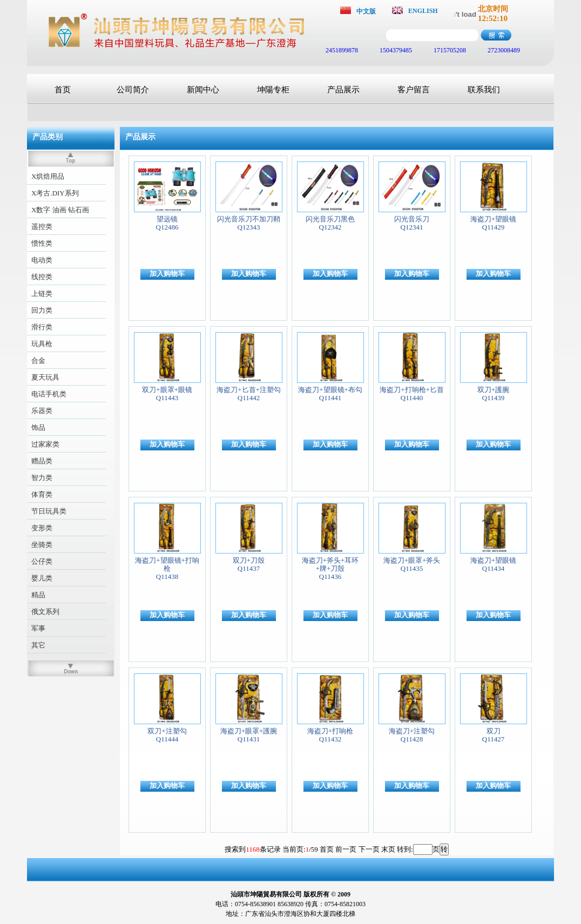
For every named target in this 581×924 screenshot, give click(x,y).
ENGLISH (423, 11)
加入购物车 (167, 274)
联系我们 (484, 90)
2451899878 (341, 50)
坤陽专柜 (273, 90)
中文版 (366, 11)
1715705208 (449, 50)
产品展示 (343, 90)
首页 (63, 90)
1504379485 (395, 50)
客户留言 (414, 90)
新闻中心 (203, 90)
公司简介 (133, 90)
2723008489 (503, 50)
